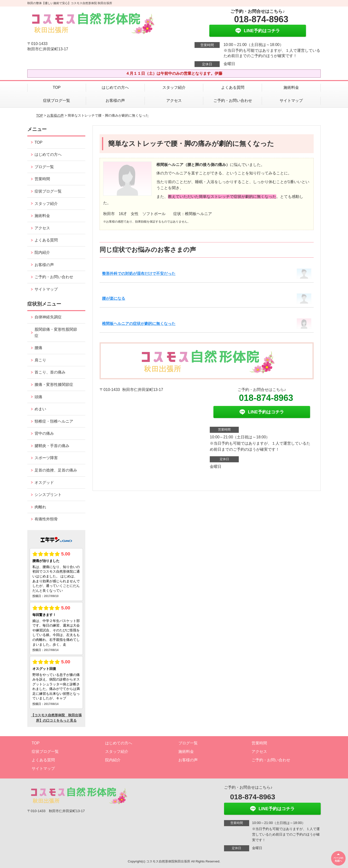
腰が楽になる (114, 298)
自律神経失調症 (48, 317)
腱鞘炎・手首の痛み (52, 446)
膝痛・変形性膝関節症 (54, 385)
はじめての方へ (115, 87)
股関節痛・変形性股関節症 (56, 333)
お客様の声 (115, 101)
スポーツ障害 (46, 458)
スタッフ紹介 (174, 87)
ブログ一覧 (44, 167)
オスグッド (44, 483)
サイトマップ (291, 101)
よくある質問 (233, 87)
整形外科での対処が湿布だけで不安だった (139, 273)
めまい (40, 409)
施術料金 (291, 87)
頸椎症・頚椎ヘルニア (54, 421)
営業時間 (42, 179)
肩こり (40, 360)
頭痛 (38, 397)
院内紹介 (42, 252)
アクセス (174, 101)
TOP (57, 87)
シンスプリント (48, 495)
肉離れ (40, 507)
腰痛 (38, 348)
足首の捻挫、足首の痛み (56, 470)
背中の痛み (44, 433)
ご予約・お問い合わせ (233, 101)
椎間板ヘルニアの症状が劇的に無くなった (139, 324)
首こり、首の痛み (50, 372)
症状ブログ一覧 (57, 101)
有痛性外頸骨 (46, 519)
